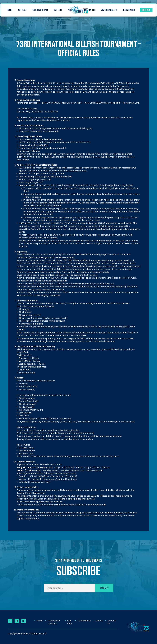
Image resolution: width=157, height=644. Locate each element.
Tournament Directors (54, 622)
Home (9, 10)
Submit (104, 592)
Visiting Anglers (109, 10)
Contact (146, 10)
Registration (129, 10)
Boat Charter (89, 10)
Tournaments (84, 621)
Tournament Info (40, 10)
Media (40, 621)
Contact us (112, 622)
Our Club (22, 10)
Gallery (58, 10)
